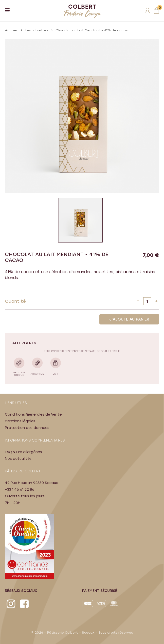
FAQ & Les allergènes (23, 452)
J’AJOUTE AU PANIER (129, 319)
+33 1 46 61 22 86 (20, 490)
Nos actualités (18, 459)
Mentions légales (20, 421)
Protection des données (27, 428)
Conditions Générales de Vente (33, 414)
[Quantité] (147, 301)
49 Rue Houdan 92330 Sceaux (31, 483)
